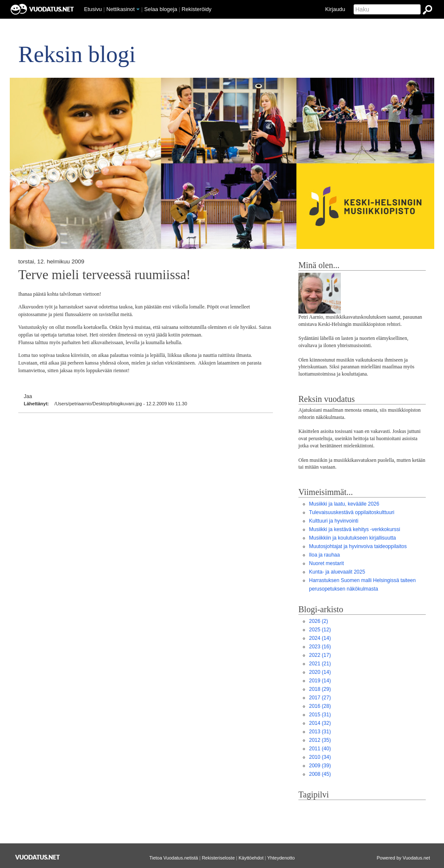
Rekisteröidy (197, 9)
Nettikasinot (120, 9)
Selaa (161, 9)
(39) (320, 766)
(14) (320, 638)
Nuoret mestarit (326, 563)
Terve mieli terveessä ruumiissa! (104, 275)
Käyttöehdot (251, 858)
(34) (320, 757)
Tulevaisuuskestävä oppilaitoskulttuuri (352, 512)
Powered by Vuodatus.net (403, 858)
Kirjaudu (335, 9)
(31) (320, 715)
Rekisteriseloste (218, 858)
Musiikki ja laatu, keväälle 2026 (344, 504)
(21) (320, 664)
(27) (320, 698)
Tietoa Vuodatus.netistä (174, 858)
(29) (320, 689)
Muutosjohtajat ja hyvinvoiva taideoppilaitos (358, 546)
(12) (320, 630)
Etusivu (93, 9)
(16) (320, 647)
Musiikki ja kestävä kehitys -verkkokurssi (355, 529)
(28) (320, 706)
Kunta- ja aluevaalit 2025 (337, 572)
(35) (320, 740)
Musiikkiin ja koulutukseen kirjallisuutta (353, 538)
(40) (320, 749)
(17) (320, 655)
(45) (320, 774)
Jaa (28, 396)
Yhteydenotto (281, 858)
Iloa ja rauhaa (325, 555)
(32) (320, 723)
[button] (138, 9)
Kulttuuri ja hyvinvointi (334, 521)
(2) (319, 621)
